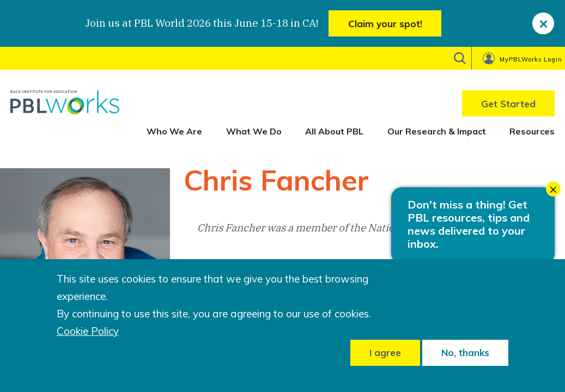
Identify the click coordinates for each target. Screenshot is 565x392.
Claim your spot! (385, 24)
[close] (543, 23)
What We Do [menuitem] (254, 131)
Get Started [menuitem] (508, 104)
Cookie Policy (88, 331)
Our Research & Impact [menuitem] (437, 131)
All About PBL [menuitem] (334, 131)
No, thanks (465, 353)
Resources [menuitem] (532, 131)
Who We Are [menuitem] (174, 131)
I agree (385, 353)
